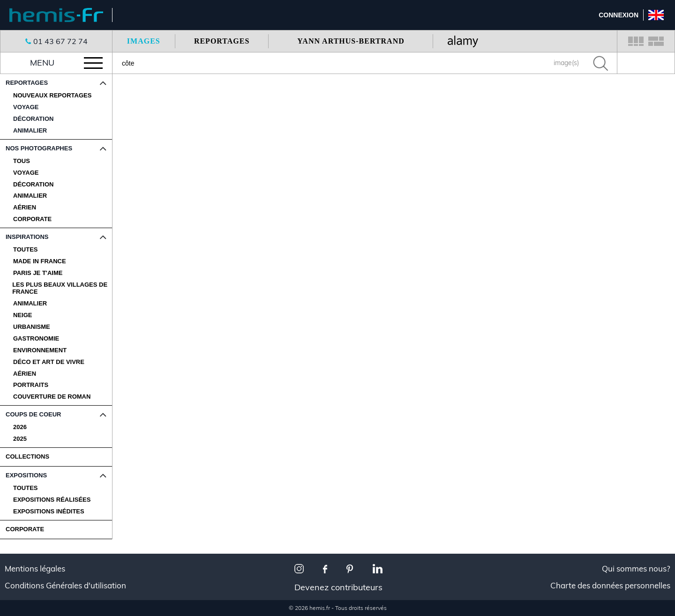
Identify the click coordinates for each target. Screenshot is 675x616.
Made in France (40, 261)
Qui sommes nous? (636, 569)
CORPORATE (25, 529)
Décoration (33, 185)
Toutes (26, 250)
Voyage (26, 173)
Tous (22, 161)
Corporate (32, 219)
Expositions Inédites (49, 512)
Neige (22, 315)
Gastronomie (36, 339)
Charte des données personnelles (610, 586)
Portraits (31, 385)
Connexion (619, 15)
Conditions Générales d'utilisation (65, 586)
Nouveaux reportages (52, 96)
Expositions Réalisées (52, 500)
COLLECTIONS (27, 456)
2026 (20, 427)
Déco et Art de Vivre (49, 362)
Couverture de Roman (52, 397)
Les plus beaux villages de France (60, 288)
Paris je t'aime (38, 273)
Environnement (40, 350)
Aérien (25, 208)
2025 (20, 439)
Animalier (30, 196)
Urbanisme (32, 327)
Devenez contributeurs (338, 587)
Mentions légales (35, 569)
